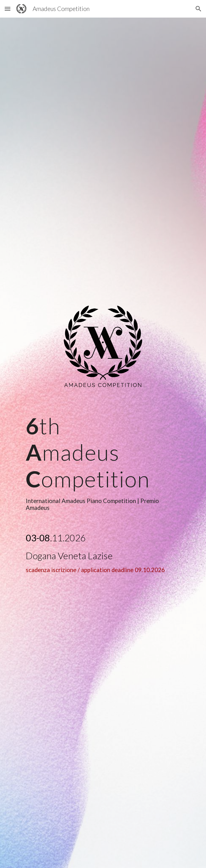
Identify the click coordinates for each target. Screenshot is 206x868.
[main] (103, 462)
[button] (8, 9)
